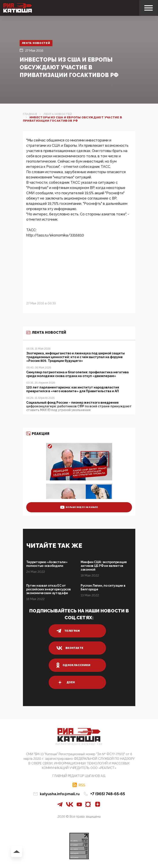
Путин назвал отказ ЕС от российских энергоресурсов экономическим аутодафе (48, 589)
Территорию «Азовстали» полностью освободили (47, 564)
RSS (82, 785)
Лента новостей (36, 43)
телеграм (68, 631)
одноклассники (73, 665)
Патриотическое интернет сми (79, 744)
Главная (30, 114)
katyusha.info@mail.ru (60, 794)
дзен (66, 682)
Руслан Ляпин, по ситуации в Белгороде (103, 587)
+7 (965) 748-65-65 (108, 794)
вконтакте (70, 648)
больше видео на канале (79, 507)
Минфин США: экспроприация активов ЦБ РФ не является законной (104, 566)
